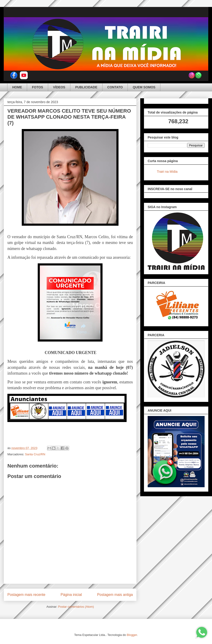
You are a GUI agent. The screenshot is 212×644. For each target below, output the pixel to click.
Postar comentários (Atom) (76, 607)
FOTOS (37, 87)
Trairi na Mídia (167, 172)
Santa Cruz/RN (35, 454)
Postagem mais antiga (115, 595)
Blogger (132, 635)
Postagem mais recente (26, 595)
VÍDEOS (59, 87)
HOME (17, 87)
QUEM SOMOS (144, 87)
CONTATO (115, 87)
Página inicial (71, 595)
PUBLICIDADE (86, 87)
